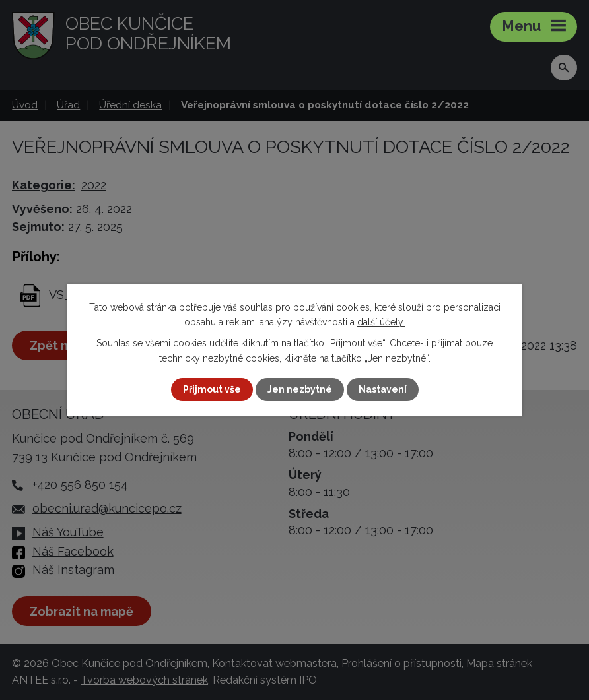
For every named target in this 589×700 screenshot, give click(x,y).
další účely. (381, 322)
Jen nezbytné (300, 389)
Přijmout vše (212, 389)
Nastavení (383, 389)
